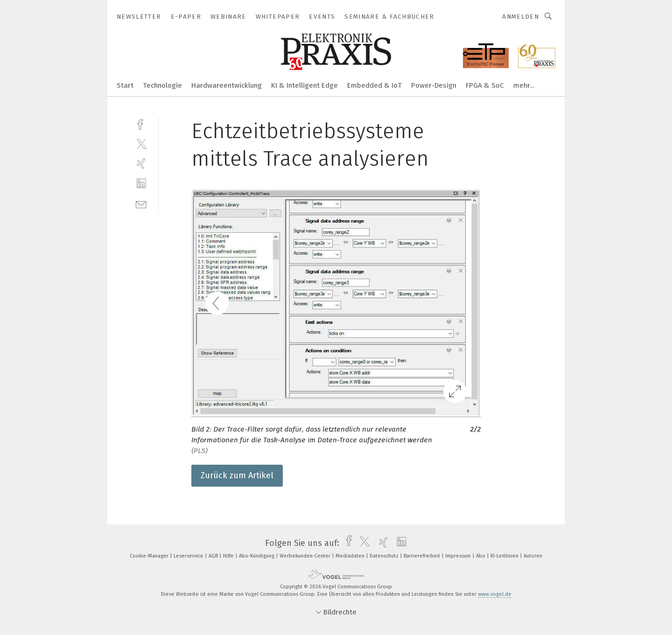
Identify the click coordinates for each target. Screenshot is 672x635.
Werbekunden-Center (306, 556)
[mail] (141, 204)
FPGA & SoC (485, 85)
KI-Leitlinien (505, 556)
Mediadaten (351, 556)
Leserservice (189, 556)
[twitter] (141, 143)
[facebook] (141, 123)
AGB (214, 556)
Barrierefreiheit (423, 556)
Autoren (533, 556)
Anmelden (521, 17)
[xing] (141, 164)
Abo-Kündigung (257, 556)
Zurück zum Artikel (237, 475)
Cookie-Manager (150, 556)
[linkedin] (141, 184)
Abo (481, 556)
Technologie (162, 85)
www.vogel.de (495, 594)
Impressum (459, 556)
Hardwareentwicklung (227, 85)
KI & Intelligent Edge (304, 85)
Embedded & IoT (374, 85)
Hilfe (229, 556)
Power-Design (434, 85)
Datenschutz (385, 556)
